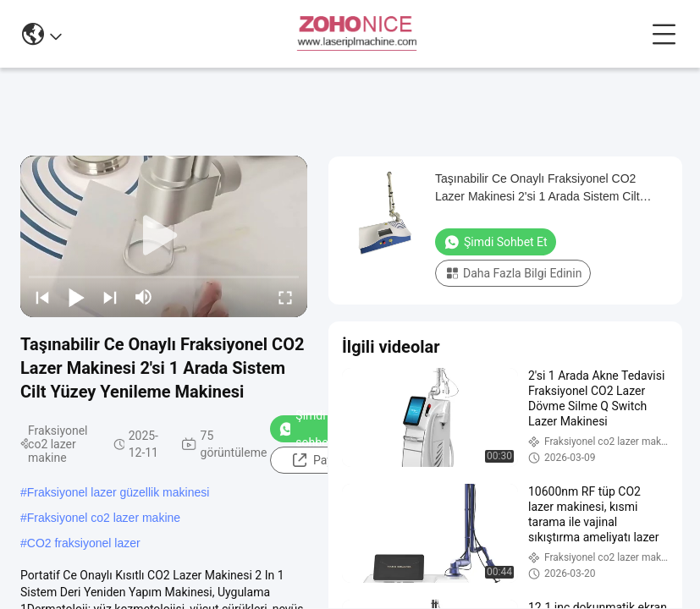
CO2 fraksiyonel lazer (84, 543)
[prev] (42, 297)
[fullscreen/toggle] (285, 297)
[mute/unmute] (144, 297)
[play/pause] (76, 297)
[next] (110, 297)
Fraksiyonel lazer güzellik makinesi (119, 492)
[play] (164, 236)
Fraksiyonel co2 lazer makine (104, 518)
